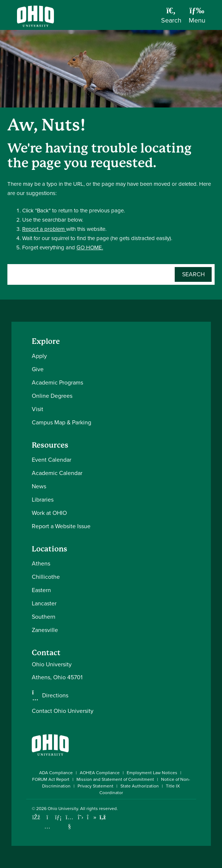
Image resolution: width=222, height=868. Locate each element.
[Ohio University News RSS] (103, 817)
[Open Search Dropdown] (171, 18)
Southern (44, 617)
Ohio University (63, 809)
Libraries (43, 500)
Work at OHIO (49, 513)
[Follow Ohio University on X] (81, 817)
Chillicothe (46, 577)
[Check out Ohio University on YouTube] (70, 822)
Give (38, 369)
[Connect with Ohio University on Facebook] (36, 817)
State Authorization (140, 786)
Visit (37, 409)
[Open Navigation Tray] (197, 18)
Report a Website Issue (61, 526)
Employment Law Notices (152, 773)
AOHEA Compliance (100, 773)
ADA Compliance (56, 773)
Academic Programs (57, 382)
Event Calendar (52, 460)
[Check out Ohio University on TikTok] (92, 817)
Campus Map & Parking (62, 422)
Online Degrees (52, 396)
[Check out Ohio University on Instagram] (47, 826)
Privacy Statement (95, 786)
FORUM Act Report (51, 779)
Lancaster (44, 603)
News (39, 486)
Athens (41, 563)
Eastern (41, 590)
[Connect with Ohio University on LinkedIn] (59, 817)
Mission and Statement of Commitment (115, 779)
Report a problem (44, 229)
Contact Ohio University (63, 711)
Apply (39, 356)
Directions (55, 696)
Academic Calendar (57, 473)
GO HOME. (90, 247)
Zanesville (45, 630)
